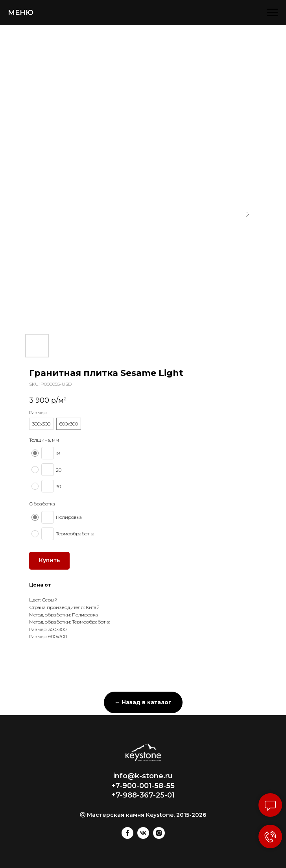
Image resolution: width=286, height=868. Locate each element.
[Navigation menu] (273, 13)
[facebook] (127, 837)
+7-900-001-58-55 (143, 786)
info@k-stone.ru (143, 776)
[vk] (143, 837)
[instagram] (159, 837)
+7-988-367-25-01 (143, 795)
